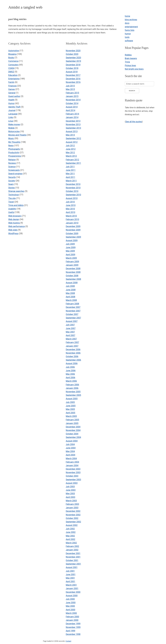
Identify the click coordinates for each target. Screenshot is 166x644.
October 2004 (72, 434)
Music (11, 138)
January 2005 (72, 423)
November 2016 (73, 82)
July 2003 (70, 487)
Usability (12, 209)
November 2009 (73, 230)
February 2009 (72, 262)
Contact (68, 641)
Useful (11, 212)
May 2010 (70, 209)
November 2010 (73, 188)
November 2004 (73, 430)
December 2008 (73, 269)
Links (11, 117)
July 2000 (70, 599)
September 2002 (73, 522)
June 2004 (71, 448)
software (129, 41)
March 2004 (71, 458)
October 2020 (72, 54)
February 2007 (72, 342)
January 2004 (72, 465)
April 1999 (70, 631)
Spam (11, 184)
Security (12, 177)
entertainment (131, 27)
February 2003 (72, 504)
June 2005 (71, 406)
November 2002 (73, 515)
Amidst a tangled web (25, 7)
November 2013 (73, 124)
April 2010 (70, 212)
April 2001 (70, 581)
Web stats (13, 230)
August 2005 (72, 399)
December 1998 (73, 634)
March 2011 (71, 181)
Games (12, 89)
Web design (14, 219)
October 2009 (72, 233)
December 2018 (73, 65)
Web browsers (15, 216)
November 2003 (73, 472)
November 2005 (73, 392)
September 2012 (73, 138)
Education (13, 75)
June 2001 (71, 574)
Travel (11, 202)
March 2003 (71, 501)
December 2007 (73, 307)
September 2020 (73, 58)
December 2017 (73, 75)
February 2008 (72, 304)
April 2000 (70, 610)
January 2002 (72, 550)
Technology (14, 195)
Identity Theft (14, 107)
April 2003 (70, 497)
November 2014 (73, 100)
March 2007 (71, 339)
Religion (12, 160)
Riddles (128, 55)
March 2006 (71, 381)
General (12, 93)
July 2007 (70, 325)
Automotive (14, 51)
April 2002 (70, 539)
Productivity (14, 153)
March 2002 (71, 543)
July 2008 (70, 286)
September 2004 (73, 437)
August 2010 (72, 198)
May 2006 (70, 374)
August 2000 (72, 596)
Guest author (14, 96)
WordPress (13, 233)
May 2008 (70, 293)
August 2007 (72, 321)
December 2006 (73, 349)
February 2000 (72, 617)
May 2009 (70, 251)
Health (11, 100)
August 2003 (72, 483)
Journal (12, 110)
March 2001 (71, 585)
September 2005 (73, 395)
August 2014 (72, 107)
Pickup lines (130, 65)
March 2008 (71, 300)
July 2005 (70, 402)
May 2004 (70, 451)
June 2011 (71, 170)
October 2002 (72, 518)
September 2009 (73, 237)
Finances (12, 86)
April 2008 (70, 297)
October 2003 (72, 476)
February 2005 (72, 420)
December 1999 (73, 624)
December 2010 (73, 184)
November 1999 (73, 627)
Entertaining (14, 79)
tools (127, 37)
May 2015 (70, 89)
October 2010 (72, 191)
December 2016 (73, 79)
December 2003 (73, 469)
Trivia (127, 62)
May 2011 (70, 174)
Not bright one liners (134, 69)
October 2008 (72, 276)
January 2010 (72, 223)
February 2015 (72, 93)
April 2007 (70, 335)
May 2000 (70, 606)
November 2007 (73, 311)
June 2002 (71, 532)
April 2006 (70, 378)
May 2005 (70, 409)
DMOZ (11, 72)
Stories (12, 188)
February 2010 (72, 219)
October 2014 (72, 103)
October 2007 (72, 314)
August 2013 (72, 131)
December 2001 (73, 553)
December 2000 (73, 592)
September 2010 (73, 195)
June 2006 (71, 371)
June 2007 (71, 328)
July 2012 (70, 146)
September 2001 (73, 564)
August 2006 (72, 363)
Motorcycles (14, 131)
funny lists (130, 30)
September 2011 (73, 163)
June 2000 (71, 603)
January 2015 (72, 96)
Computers (13, 65)
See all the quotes (134, 122)
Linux (11, 121)
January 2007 (72, 346)
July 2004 (70, 444)
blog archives (131, 20)
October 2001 (72, 560)
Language (13, 114)
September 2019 (73, 61)
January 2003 (72, 508)
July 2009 (70, 244)
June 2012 (71, 149)
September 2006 (73, 360)
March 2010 (71, 216)
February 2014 (72, 114)
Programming (15, 156)
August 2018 (72, 72)
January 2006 (72, 388)
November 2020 (73, 51)
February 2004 (72, 462)
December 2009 (73, 226)
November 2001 (73, 557)
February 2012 (72, 160)
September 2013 (73, 128)
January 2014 (72, 117)
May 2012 (70, 153)
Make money (14, 124)
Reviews (12, 163)
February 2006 (72, 385)
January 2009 (72, 265)
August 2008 (72, 283)
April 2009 (70, 255)
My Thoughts (14, 142)
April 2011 (70, 177)
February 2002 (72, 546)
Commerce (13, 61)
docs (127, 23)
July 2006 (70, 367)
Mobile (11, 128)
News (11, 146)
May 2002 (70, 536)
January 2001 (72, 588)
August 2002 (72, 525)
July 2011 (70, 167)
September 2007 (73, 318)
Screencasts (14, 170)
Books (11, 58)
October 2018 (72, 68)
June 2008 (71, 290)
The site (12, 198)
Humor (11, 103)
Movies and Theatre (17, 135)
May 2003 (70, 494)
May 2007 (70, 332)
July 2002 (70, 529)
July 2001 (70, 571)
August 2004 (72, 441)
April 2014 (70, 110)
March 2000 (71, 613)
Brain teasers (131, 58)
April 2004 (70, 455)
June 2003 (71, 490)
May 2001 (70, 578)
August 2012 (72, 142)
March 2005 (71, 416)
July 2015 (70, 86)
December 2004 (73, 427)
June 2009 (71, 247)
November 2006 (73, 353)
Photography (14, 149)
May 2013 (70, 135)
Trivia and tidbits (16, 205)
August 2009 (72, 240)
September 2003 (73, 480)
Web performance (17, 226)
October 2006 (72, 356)
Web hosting (14, 223)
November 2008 (73, 272)
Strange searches (16, 191)
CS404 (11, 68)
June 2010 (71, 205)
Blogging (12, 54)
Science (12, 167)
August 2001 (72, 567)
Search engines (15, 174)
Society (12, 181)
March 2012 (71, 156)
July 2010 (70, 202)
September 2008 (73, 279)
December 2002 (73, 511)
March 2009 (71, 258)
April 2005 (70, 413)
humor (128, 34)
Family (11, 82)
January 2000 (72, 620)
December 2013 (73, 121)
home (127, 16)
